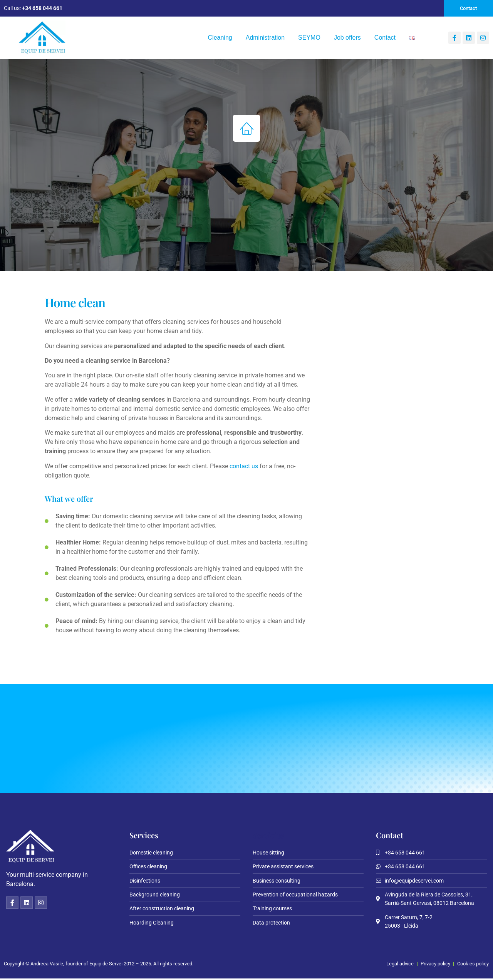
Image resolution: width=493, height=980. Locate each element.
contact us (244, 467)
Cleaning (220, 38)
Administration (265, 38)
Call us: (33, 8)
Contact (385, 38)
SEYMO (309, 38)
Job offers (347, 38)
